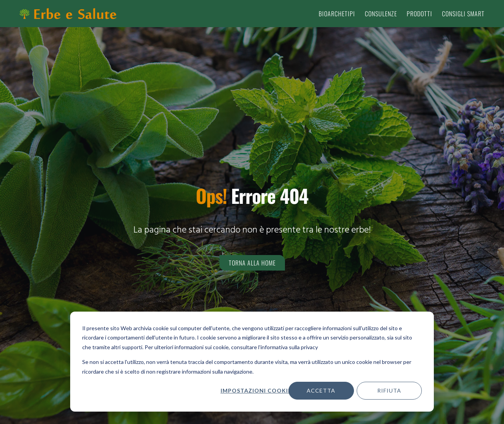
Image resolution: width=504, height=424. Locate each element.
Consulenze (381, 14)
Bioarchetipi (337, 14)
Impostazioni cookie (256, 390)
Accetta (321, 390)
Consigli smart (463, 14)
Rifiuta (389, 390)
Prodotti (419, 14)
